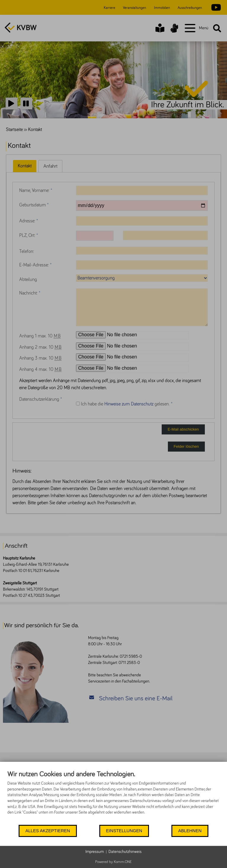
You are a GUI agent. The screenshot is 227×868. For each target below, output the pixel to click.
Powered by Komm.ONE (113, 862)
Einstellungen (124, 831)
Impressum (95, 852)
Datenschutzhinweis (125, 852)
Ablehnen (190, 831)
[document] (113, 797)
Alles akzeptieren (48, 831)
